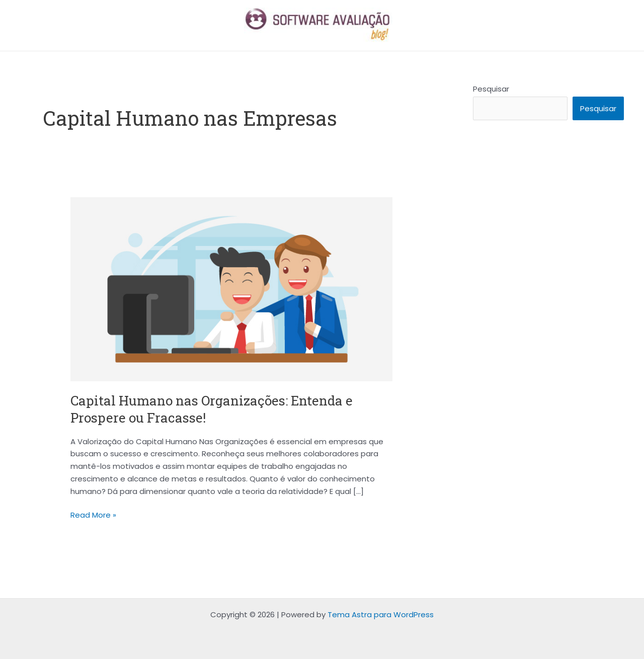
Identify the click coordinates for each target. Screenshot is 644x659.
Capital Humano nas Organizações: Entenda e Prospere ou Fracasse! (212, 409)
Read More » (93, 515)
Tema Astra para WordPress (381, 614)
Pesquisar (491, 89)
